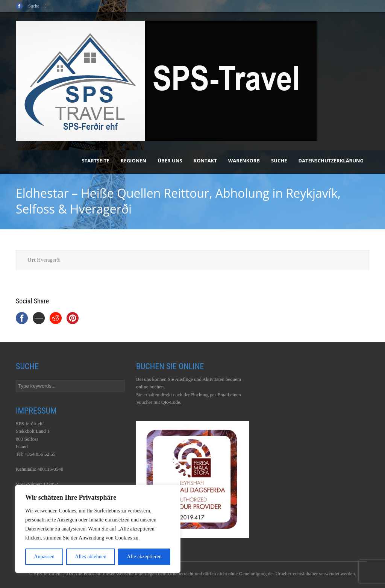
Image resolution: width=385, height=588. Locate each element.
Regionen (133, 161)
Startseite (96, 161)
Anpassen (44, 557)
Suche (279, 161)
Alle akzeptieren (144, 557)
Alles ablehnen (91, 557)
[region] (98, 529)
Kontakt (205, 161)
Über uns (170, 161)
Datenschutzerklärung (331, 161)
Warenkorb (244, 161)
